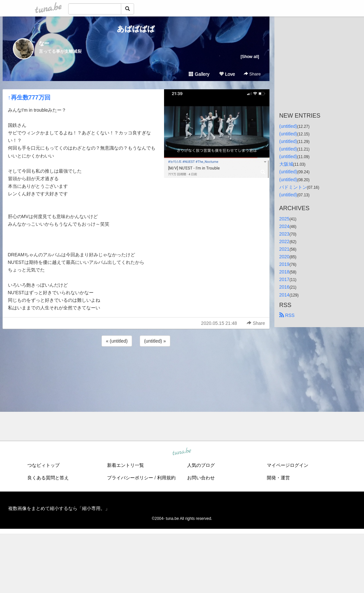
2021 (284, 249)
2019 (284, 264)
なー (44, 43)
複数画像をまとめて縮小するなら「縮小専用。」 (59, 508)
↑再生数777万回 (29, 98)
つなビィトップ (43, 465)
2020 (284, 257)
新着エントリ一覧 (126, 465)
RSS (287, 315)
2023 (284, 234)
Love (227, 74)
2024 (284, 226)
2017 (284, 279)
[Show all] (250, 56)
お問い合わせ (201, 478)
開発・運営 (278, 478)
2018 (284, 272)
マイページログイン (288, 465)
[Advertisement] (136, 366)
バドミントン (293, 187)
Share (252, 74)
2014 (284, 295)
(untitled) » (155, 341)
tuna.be (182, 452)
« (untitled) (117, 341)
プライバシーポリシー (130, 478)
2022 (284, 241)
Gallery (199, 74)
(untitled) (288, 126)
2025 (284, 219)
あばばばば (136, 29)
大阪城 (286, 164)
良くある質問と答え (48, 478)
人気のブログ (201, 465)
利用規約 (166, 478)
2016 (284, 287)
